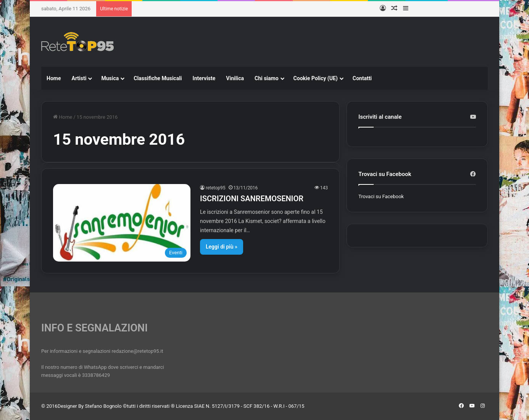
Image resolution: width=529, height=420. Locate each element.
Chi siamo (267, 78)
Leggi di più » (222, 247)
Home (54, 78)
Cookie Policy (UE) (316, 78)
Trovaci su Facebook (381, 196)
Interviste (204, 78)
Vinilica (235, 78)
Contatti (362, 78)
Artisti (79, 78)
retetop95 (216, 188)
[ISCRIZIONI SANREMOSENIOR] (122, 223)
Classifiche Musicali (158, 78)
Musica (110, 78)
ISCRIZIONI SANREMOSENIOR (252, 199)
